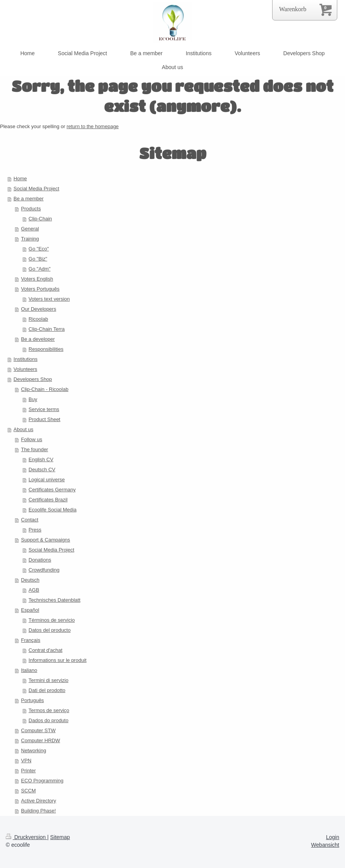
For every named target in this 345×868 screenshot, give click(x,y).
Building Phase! (39, 811)
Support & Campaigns (46, 540)
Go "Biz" (38, 259)
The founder (35, 449)
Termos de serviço (49, 710)
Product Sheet (44, 419)
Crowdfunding (44, 570)
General (30, 229)
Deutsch (30, 580)
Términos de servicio (52, 620)
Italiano (29, 670)
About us (23, 429)
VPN (26, 761)
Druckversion (26, 837)
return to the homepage (93, 126)
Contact (30, 520)
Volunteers (25, 369)
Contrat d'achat (45, 650)
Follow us (32, 439)
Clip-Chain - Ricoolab (45, 389)
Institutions (25, 359)
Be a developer (38, 339)
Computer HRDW (41, 740)
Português (33, 700)
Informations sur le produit (57, 660)
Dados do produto (48, 720)
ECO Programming (42, 781)
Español (30, 610)
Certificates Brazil (48, 500)
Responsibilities (46, 349)
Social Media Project (36, 189)
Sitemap (60, 837)
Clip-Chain (40, 219)
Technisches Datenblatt (54, 600)
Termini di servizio (48, 680)
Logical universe (47, 480)
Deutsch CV (42, 470)
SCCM (29, 791)
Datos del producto (50, 630)
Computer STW (39, 730)
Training (30, 239)
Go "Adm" (40, 269)
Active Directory (39, 801)
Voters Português (40, 289)
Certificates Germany (52, 490)
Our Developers (39, 309)
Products (31, 209)
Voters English (37, 279)
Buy (33, 399)
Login (333, 837)
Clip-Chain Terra (47, 329)
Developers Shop (33, 379)
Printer (29, 771)
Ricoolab (38, 319)
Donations (40, 560)
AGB (34, 590)
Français (31, 640)
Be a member (29, 199)
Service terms (44, 409)
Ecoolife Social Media (52, 510)
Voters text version (49, 299)
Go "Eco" (39, 249)
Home (20, 179)
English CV (41, 459)
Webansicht (325, 845)
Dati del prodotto (47, 690)
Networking (34, 750)
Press (35, 530)
